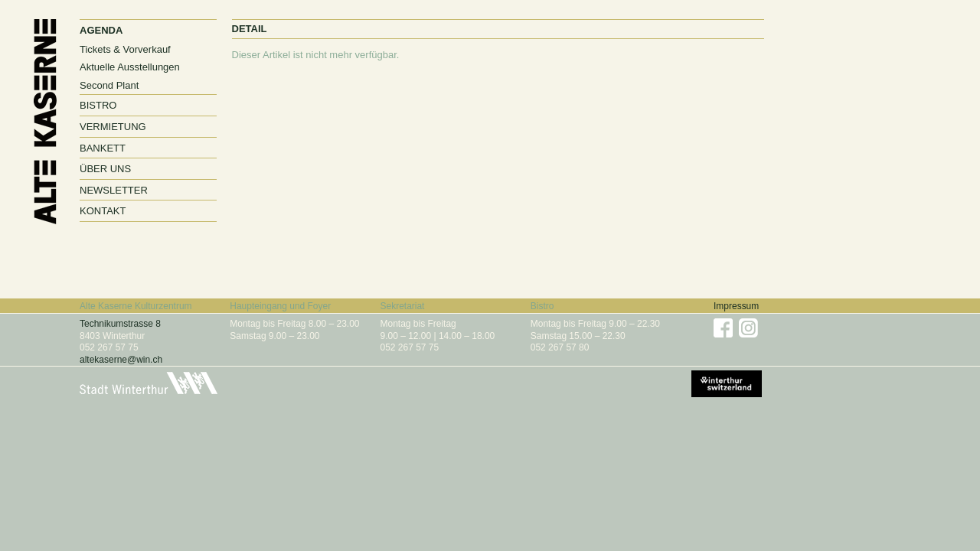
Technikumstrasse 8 (120, 324)
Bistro (98, 105)
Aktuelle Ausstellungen (130, 67)
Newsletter (114, 190)
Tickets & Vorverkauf (125, 49)
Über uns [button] (105, 169)
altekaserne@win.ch (121, 360)
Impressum (736, 306)
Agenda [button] (101, 30)
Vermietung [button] (113, 127)
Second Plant (109, 85)
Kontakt (103, 211)
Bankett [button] (103, 148)
